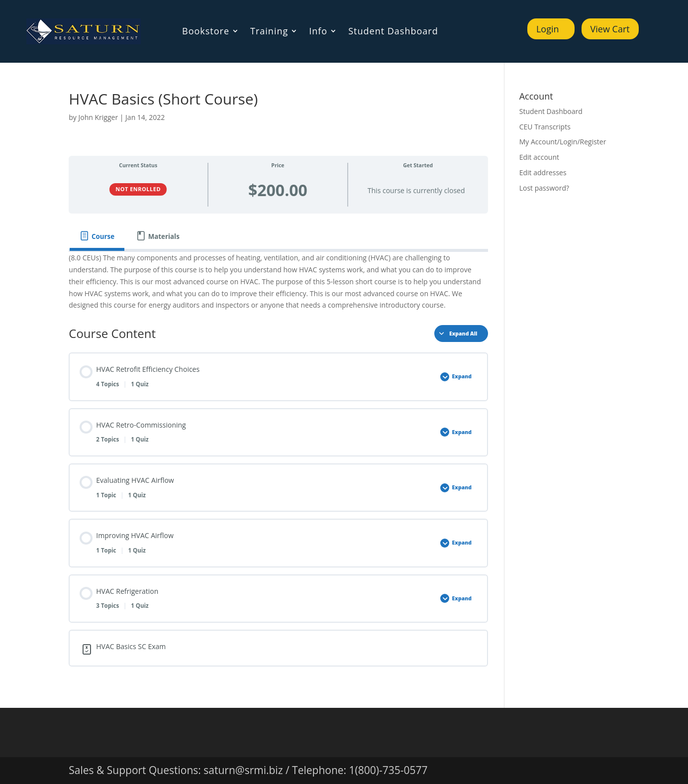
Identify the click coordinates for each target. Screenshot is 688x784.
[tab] (97, 236)
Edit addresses (543, 172)
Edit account (539, 157)
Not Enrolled (138, 189)
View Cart (610, 29)
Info (318, 32)
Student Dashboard (393, 32)
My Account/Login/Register (563, 142)
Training (269, 32)
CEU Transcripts (545, 127)
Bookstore (206, 32)
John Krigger (98, 117)
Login (548, 29)
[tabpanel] (278, 281)
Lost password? (544, 188)
